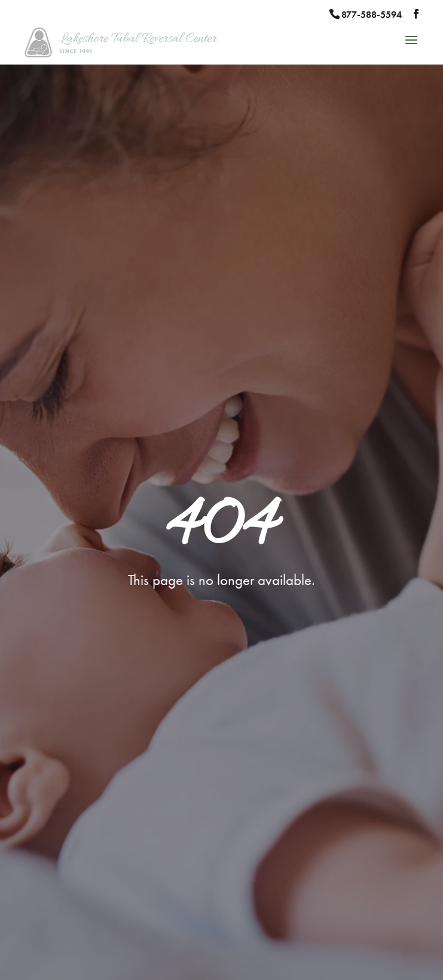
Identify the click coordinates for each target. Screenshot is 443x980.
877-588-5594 (372, 15)
